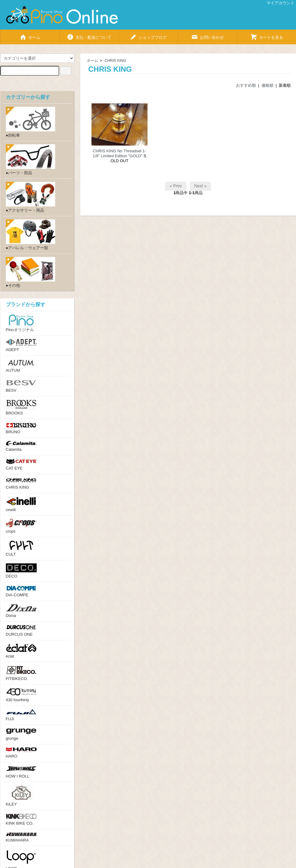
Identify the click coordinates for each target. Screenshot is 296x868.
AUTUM (21, 366)
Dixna (21, 611)
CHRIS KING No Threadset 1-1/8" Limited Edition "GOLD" (119, 153)
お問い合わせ (207, 35)
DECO (21, 571)
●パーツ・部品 (30, 160)
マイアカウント (277, 3)
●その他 (30, 272)
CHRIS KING (116, 61)
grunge (21, 734)
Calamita (21, 446)
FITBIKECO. (21, 673)
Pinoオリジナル (21, 323)
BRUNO (21, 428)
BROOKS (21, 407)
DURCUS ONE (21, 631)
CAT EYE (21, 464)
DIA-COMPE (21, 591)
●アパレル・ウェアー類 (30, 235)
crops (21, 526)
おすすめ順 (246, 85)
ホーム (30, 35)
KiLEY (21, 796)
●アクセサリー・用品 (30, 197)
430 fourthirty (21, 695)
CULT (21, 548)
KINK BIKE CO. (21, 819)
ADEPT (21, 345)
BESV (21, 386)
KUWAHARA (21, 837)
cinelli (21, 504)
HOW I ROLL (21, 772)
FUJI (21, 715)
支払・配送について (89, 35)
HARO (21, 753)
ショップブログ (148, 35)
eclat (21, 651)
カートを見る (267, 35)
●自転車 (30, 122)
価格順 (268, 85)
